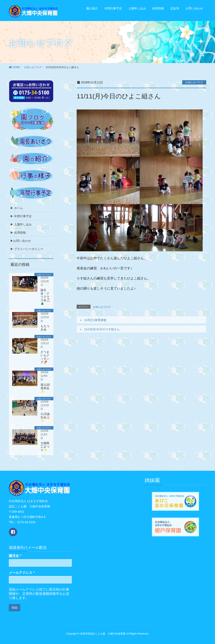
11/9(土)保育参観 (95, 320)
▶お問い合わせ (21, 241)
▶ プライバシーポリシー (27, 249)
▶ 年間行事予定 (21, 216)
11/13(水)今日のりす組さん (102, 329)
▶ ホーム (17, 208)
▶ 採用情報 (18, 233)
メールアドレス (22, 573)
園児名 (15, 556)
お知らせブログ (194, 82)
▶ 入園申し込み (21, 224)
